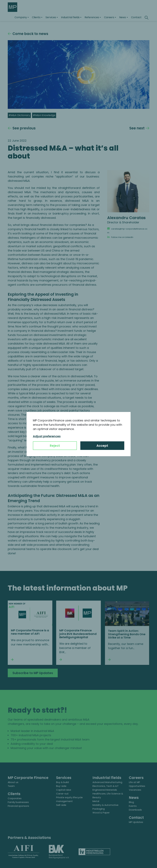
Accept (102, 446)
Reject (55, 446)
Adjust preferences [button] (47, 436)
